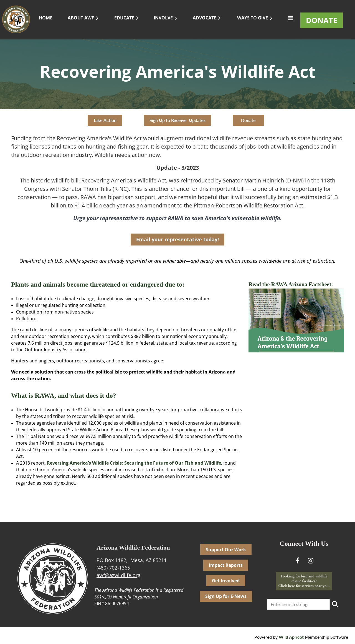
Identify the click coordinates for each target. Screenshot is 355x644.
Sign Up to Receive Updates (177, 120)
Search (335, 604)
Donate (248, 120)
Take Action (105, 120)
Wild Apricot (291, 637)
